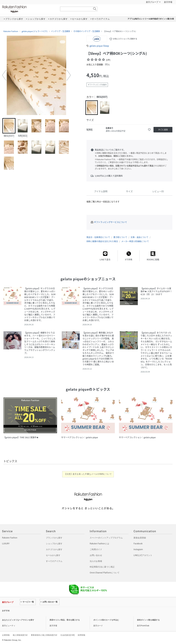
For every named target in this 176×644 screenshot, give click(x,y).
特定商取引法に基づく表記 (102, 567)
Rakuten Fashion (29, 9)
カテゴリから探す (54, 549)
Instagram (138, 549)
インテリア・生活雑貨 (60, 31)
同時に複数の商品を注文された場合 (102, 241)
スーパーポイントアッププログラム (106, 538)
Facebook (138, 544)
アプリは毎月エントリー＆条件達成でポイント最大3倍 (151, 19)
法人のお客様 (96, 561)
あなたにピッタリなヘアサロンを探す (18, 620)
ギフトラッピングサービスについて (111, 222)
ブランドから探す (54, 538)
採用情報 (81, 635)
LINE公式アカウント (143, 555)
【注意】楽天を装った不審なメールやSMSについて (88, 474)
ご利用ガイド (96, 549)
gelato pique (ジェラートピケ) (35, 31)
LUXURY (6, 544)
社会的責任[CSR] (68, 635)
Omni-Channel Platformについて (105, 573)
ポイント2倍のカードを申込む (106, 620)
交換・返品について (139, 237)
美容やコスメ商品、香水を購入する (65, 620)
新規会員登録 (140, 538)
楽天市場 (168, 2)
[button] (4, 75)
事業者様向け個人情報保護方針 (44, 635)
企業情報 (6, 635)
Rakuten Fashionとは (99, 544)
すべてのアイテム (54, 561)
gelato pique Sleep (99, 46)
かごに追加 (163, 130)
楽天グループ (152, 2)
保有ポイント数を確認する (148, 620)
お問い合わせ (96, 555)
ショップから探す (54, 544)
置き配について (120, 237)
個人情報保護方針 (20, 635)
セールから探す (53, 555)
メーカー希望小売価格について (135, 241)
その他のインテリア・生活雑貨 (87, 31)
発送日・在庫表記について (98, 237)
